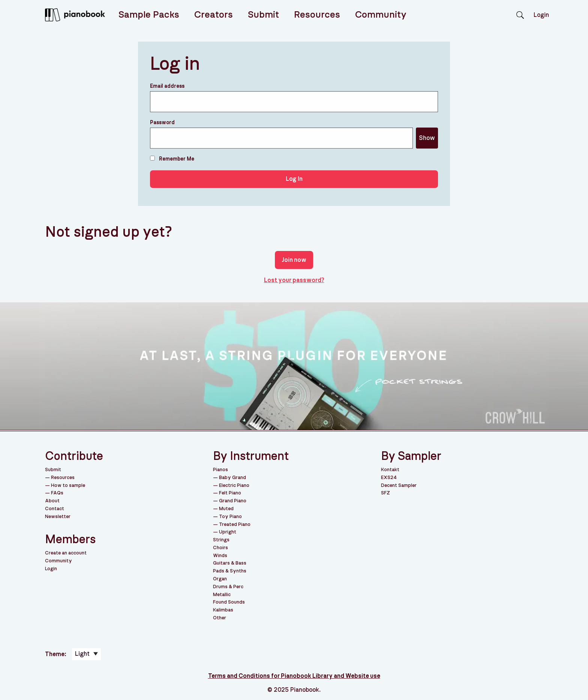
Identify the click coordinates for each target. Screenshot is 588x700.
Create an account (66, 553)
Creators (214, 15)
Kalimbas (223, 610)
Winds (220, 556)
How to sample (68, 486)
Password (162, 123)
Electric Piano (234, 486)
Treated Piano (235, 525)
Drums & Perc (228, 587)
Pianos (220, 470)
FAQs (57, 493)
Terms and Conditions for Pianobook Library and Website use (294, 676)
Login (51, 569)
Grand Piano (233, 501)
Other (220, 618)
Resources (317, 15)
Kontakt (390, 470)
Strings (221, 540)
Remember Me (172, 159)
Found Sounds (229, 602)
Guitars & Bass (230, 563)
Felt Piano (230, 493)
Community (381, 15)
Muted (226, 509)
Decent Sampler (399, 486)
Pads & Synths (230, 571)
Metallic (222, 595)
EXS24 (389, 478)
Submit (263, 15)
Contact (55, 509)
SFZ (385, 493)
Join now (294, 260)
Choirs (220, 548)
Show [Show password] (427, 138)
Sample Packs (149, 15)
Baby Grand (232, 478)
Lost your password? (294, 280)
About (52, 501)
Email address (167, 86)
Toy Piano (230, 517)
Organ (220, 579)
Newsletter (58, 517)
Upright (228, 532)
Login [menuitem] (541, 15)
